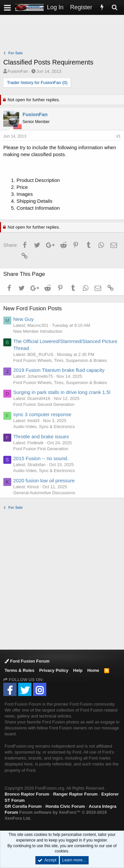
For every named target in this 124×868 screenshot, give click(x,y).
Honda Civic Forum (65, 806)
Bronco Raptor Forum (27, 794)
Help (78, 670)
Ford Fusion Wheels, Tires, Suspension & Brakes (60, 360)
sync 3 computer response (42, 414)
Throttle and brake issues (41, 436)
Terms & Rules (20, 670)
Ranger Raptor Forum (75, 794)
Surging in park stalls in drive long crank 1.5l (62, 392)
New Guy (23, 319)
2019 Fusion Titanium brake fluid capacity (59, 370)
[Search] (114, 7)
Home (93, 670)
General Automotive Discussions (44, 493)
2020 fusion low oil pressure (44, 480)
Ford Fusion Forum (27, 661)
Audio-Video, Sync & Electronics (44, 427)
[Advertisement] (64, 33)
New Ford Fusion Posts (33, 308)
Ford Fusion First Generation (41, 449)
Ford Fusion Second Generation (44, 404)
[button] (7, 7)
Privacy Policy (54, 670)
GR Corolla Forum (23, 806)
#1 (119, 136)
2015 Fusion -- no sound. (41, 458)
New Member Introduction (38, 331)
